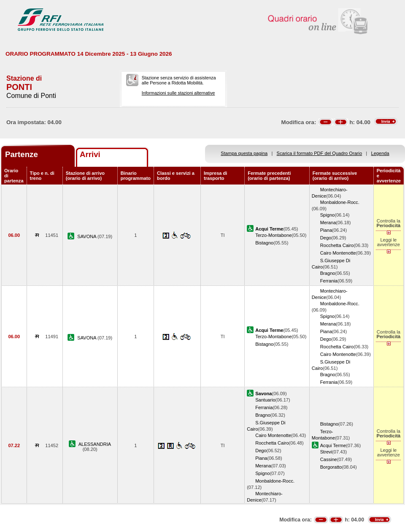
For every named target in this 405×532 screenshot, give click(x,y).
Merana (328, 223)
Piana (326, 230)
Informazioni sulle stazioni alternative (178, 93)
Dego (326, 238)
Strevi (326, 452)
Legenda (380, 153)
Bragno (328, 273)
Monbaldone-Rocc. (340, 202)
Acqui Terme (333, 445)
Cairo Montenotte (338, 253)
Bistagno (264, 243)
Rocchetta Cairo (337, 245)
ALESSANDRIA (95, 444)
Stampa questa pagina (244, 153)
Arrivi (90, 154)
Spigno (328, 215)
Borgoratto (331, 467)
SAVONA (87, 236)
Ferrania (329, 281)
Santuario (265, 400)
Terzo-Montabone (273, 235)
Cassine (329, 459)
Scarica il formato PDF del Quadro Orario (320, 153)
